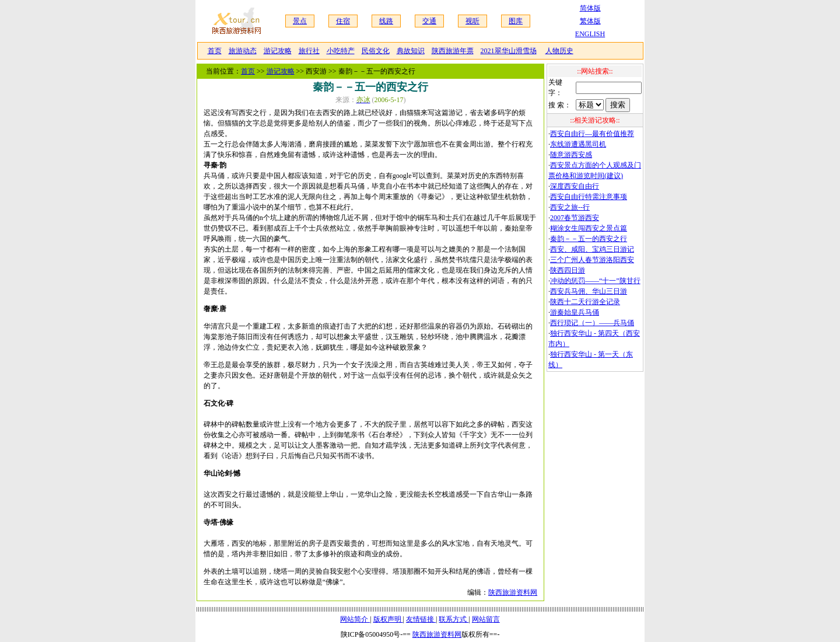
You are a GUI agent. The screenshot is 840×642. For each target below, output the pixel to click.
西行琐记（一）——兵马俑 (592, 323)
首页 (215, 51)
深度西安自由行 (575, 186)
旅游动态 (243, 51)
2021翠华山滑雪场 (509, 51)
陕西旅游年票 (453, 51)
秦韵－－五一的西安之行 (589, 239)
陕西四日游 (568, 270)
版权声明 (388, 619)
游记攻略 (278, 51)
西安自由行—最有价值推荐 (592, 134)
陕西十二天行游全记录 (585, 302)
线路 (386, 21)
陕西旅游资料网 (513, 592)
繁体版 (590, 21)
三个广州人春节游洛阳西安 (592, 260)
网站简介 (355, 619)
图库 (516, 21)
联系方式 (454, 619)
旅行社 (309, 51)
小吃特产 (341, 51)
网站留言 (486, 619)
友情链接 (421, 619)
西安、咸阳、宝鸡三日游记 (592, 249)
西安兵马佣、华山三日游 (589, 291)
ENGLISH (590, 34)
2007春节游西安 (575, 218)
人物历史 (559, 51)
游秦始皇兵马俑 (575, 312)
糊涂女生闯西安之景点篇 (589, 228)
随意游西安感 (571, 155)
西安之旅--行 (570, 207)
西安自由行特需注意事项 (589, 197)
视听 (473, 21)
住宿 (343, 21)
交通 (429, 21)
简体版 (590, 8)
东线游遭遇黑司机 (578, 144)
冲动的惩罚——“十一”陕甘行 (595, 281)
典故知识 (411, 51)
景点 (300, 21)
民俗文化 (376, 51)
